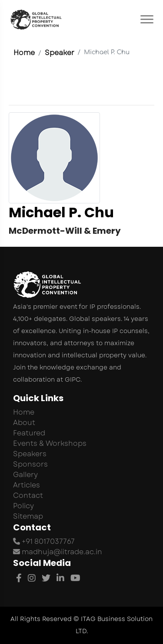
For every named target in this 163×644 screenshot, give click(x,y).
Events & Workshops (50, 443)
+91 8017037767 (44, 541)
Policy (23, 506)
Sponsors (30, 464)
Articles (27, 485)
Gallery (25, 475)
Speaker (60, 53)
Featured (29, 433)
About (24, 423)
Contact (28, 495)
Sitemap (28, 516)
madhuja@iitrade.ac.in (58, 552)
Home (24, 53)
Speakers (30, 454)
